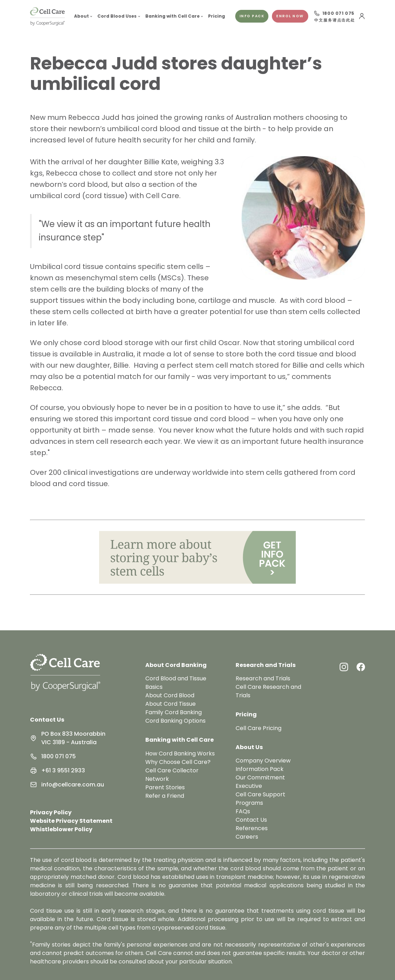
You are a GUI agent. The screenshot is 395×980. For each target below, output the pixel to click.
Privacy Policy (51, 812)
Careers (247, 837)
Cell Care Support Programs (260, 799)
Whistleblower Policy (61, 829)
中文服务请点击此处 (334, 21)
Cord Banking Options (175, 721)
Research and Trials (263, 678)
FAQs (243, 811)
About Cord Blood (170, 695)
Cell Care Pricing (259, 728)
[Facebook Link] (361, 667)
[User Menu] (362, 16)
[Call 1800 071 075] (334, 13)
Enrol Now (290, 16)
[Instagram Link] (344, 667)
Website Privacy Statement (71, 821)
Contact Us (47, 720)
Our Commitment (260, 777)
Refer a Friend (165, 796)
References (252, 828)
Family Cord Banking (174, 712)
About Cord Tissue (171, 704)
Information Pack (260, 769)
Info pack (252, 16)
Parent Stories (165, 787)
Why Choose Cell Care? (178, 762)
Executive (249, 786)
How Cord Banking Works (180, 754)
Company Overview (263, 761)
